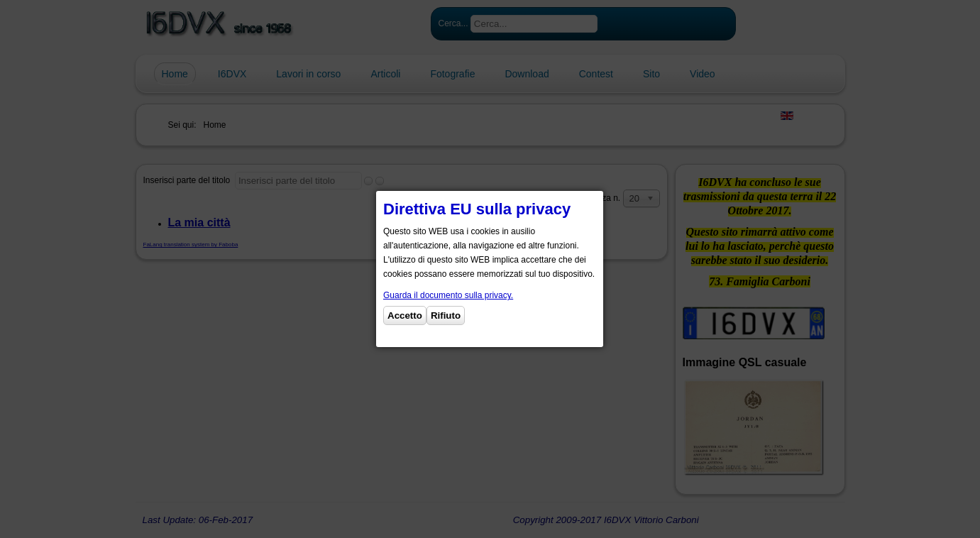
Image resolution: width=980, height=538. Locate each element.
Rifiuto (446, 315)
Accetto (405, 315)
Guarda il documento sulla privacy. (448, 295)
